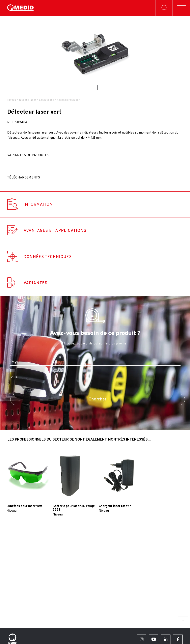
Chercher (98, 399)
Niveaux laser (28, 100)
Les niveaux (46, 100)
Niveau (12, 100)
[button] (93, 86)
